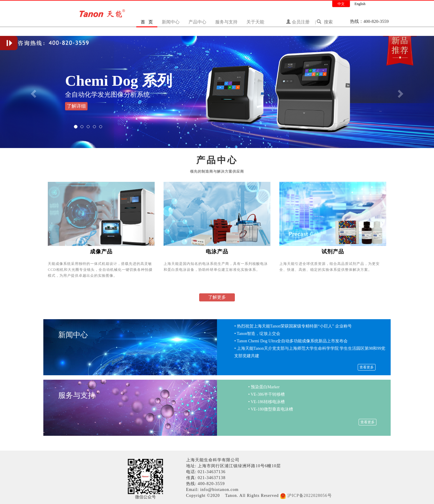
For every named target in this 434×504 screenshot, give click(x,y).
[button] (33, 92)
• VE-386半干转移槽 (266, 394)
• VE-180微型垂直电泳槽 (270, 409)
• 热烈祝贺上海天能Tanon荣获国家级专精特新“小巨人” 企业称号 (293, 326)
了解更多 (217, 297)
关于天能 (255, 22)
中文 (341, 4)
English (360, 4)
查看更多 (367, 367)
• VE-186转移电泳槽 (266, 402)
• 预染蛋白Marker (264, 387)
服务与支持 (226, 22)
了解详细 (76, 106)
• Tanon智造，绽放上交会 (257, 334)
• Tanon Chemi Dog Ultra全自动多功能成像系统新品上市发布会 (291, 341)
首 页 (147, 22)
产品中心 (197, 22)
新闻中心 (171, 22)
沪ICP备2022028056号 (310, 496)
